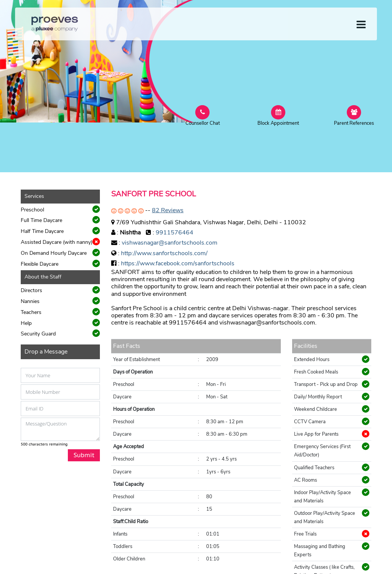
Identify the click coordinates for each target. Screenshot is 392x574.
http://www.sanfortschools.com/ (164, 253)
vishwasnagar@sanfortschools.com (170, 243)
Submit (84, 455)
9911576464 (175, 233)
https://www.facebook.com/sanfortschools (178, 263)
